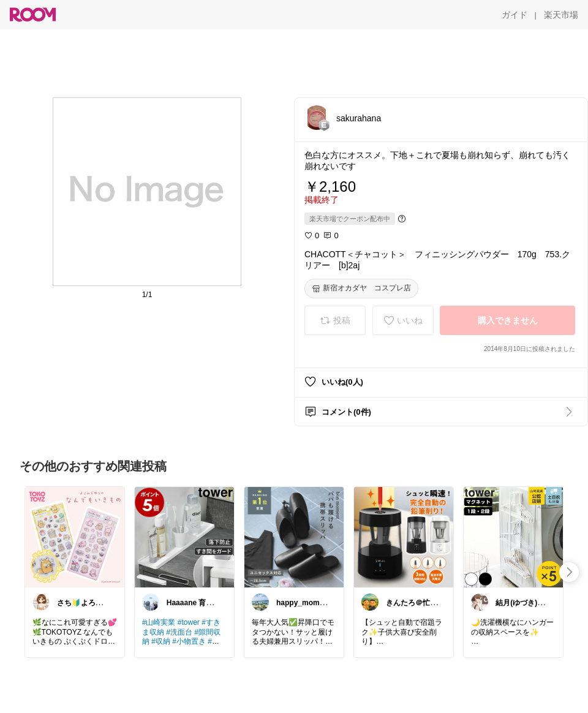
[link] (75, 537)
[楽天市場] (561, 15)
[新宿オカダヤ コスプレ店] (361, 289)
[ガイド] (514, 15)
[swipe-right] (569, 572)
